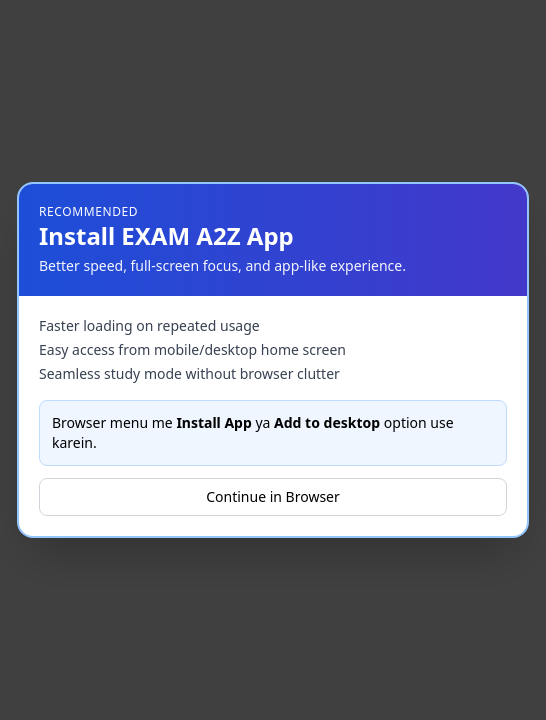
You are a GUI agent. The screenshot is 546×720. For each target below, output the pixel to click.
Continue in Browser (273, 496)
